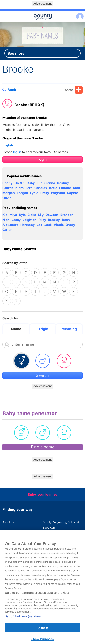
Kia (5, 215)
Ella (40, 183)
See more (16, 53)
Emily (45, 193)
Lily (41, 215)
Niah (6, 220)
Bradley (54, 220)
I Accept (42, 633)
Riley (42, 220)
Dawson (52, 215)
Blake (32, 215)
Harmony (28, 225)
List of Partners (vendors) (23, 621)
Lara (29, 188)
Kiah (76, 188)
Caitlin (20, 183)
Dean (66, 220)
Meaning (69, 329)
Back (9, 90)
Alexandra (10, 225)
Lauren (8, 188)
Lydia (34, 193)
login (42, 159)
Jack (48, 225)
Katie (53, 188)
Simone (65, 188)
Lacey (16, 220)
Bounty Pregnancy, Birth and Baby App (61, 525)
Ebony (7, 183)
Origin (43, 329)
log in (17, 152)
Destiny (63, 183)
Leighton (30, 220)
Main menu (42, 22)
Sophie (73, 193)
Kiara (19, 188)
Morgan (9, 193)
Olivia (7, 198)
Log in (79, 13)
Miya (13, 215)
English (8, 145)
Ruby (31, 183)
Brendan (67, 215)
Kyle (22, 215)
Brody (70, 225)
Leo (40, 225)
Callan (7, 230)
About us (8, 522)
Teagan (22, 193)
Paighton (58, 193)
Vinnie (59, 225)
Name (16, 329)
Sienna (50, 183)
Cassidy (41, 188)
